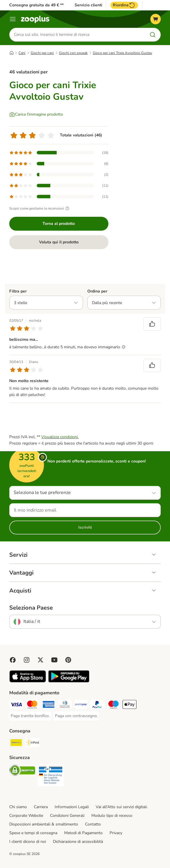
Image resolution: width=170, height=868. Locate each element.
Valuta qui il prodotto (59, 242)
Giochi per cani (42, 53)
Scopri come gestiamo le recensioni (40, 208)
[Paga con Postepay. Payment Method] (81, 705)
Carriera (41, 807)
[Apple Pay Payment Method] (130, 705)
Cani (22, 53)
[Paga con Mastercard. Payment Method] (32, 705)
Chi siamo (18, 807)
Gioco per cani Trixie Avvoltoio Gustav (122, 53)
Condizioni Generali (67, 816)
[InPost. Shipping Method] (32, 744)
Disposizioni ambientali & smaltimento (44, 824)
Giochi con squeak (73, 53)
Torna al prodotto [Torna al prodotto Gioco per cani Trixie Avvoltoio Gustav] (59, 224)
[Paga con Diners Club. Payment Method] (65, 705)
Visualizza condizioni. (60, 437)
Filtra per (18, 291)
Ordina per (97, 291)
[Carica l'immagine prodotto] (36, 114)
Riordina (124, 5)
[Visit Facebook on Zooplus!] (13, 660)
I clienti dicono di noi (28, 842)
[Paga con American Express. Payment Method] (49, 705)
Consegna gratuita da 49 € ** (36, 5)
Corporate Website (26, 816)
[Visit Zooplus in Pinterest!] (68, 660)
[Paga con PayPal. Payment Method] (97, 705)
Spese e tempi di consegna (33, 833)
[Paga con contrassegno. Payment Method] (76, 716)
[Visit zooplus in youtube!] (54, 660)
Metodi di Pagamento (83, 833)
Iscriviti (85, 527)
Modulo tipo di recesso (112, 816)
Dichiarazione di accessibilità (78, 842)
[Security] (22, 771)
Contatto (93, 824)
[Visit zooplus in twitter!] (40, 660)
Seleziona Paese (31, 608)
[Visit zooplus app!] (28, 681)
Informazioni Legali (72, 807)
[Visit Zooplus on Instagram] (27, 660)
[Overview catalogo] (13, 19)
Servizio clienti (88, 5)
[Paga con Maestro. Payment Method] (113, 705)
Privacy (116, 833)
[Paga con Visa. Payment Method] (16, 705)
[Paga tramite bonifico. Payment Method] (30, 716)
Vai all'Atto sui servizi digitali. (122, 807)
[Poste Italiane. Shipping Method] (16, 744)
